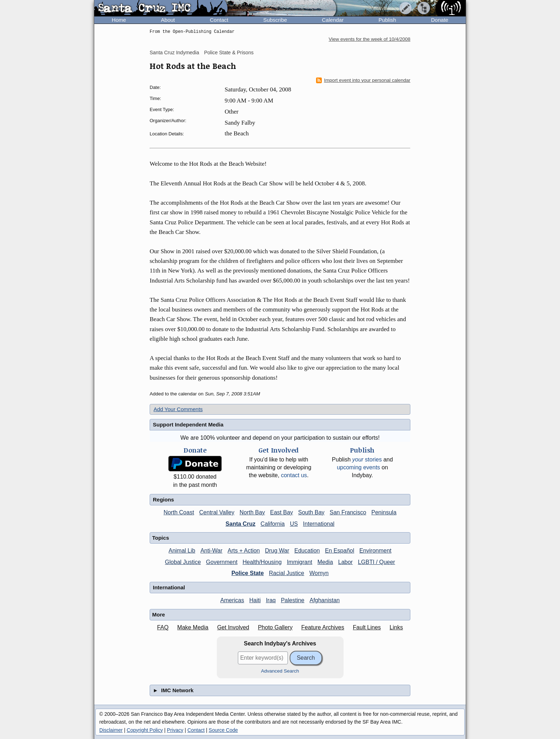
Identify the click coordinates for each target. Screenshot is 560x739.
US (294, 524)
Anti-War (211, 551)
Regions (163, 500)
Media (325, 562)
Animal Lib (182, 551)
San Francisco (348, 512)
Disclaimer (111, 730)
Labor (346, 562)
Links (396, 627)
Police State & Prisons (229, 53)
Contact (219, 20)
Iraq (271, 600)
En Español (340, 551)
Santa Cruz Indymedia (174, 53)
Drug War (277, 551)
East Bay (281, 512)
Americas (232, 600)
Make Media (193, 627)
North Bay (252, 512)
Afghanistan (325, 600)
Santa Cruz (241, 524)
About (168, 20)
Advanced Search (280, 671)
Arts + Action (244, 551)
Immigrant (299, 562)
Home (119, 20)
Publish (387, 20)
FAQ (163, 627)
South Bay (311, 512)
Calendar (333, 20)
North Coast (179, 512)
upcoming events (358, 467)
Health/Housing (262, 562)
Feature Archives (323, 627)
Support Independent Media (188, 425)
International (319, 524)
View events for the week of (369, 39)
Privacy (175, 730)
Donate (440, 20)
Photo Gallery (275, 627)
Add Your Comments (178, 409)
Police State (248, 573)
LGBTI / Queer (376, 562)
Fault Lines (367, 627)
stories (367, 460)
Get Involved (233, 627)
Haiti (255, 600)
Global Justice (183, 562)
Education (307, 551)
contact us (294, 475)
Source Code (223, 730)
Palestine (292, 600)
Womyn (319, 573)
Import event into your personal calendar (363, 80)
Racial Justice (287, 573)
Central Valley (217, 512)
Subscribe (275, 20)
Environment (375, 551)
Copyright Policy (145, 730)
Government (222, 562)
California (273, 524)
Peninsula (384, 512)
